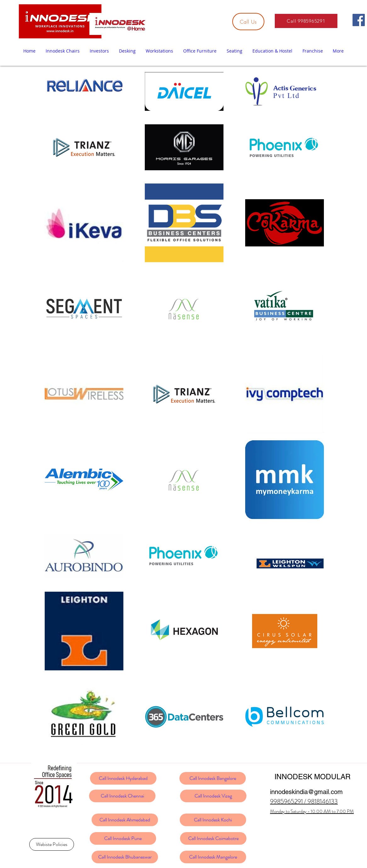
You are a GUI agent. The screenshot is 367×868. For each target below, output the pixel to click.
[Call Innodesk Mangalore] (213, 857)
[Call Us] (248, 22)
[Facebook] (359, 20)
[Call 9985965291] (306, 21)
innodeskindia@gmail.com (306, 792)
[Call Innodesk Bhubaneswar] (125, 857)
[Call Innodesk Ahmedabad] (125, 820)
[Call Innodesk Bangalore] (213, 778)
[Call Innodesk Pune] (123, 838)
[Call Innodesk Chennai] (122, 796)
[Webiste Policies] (52, 844)
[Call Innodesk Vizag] (213, 796)
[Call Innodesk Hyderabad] (123, 778)
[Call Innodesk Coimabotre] (213, 838)
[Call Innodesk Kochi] (213, 820)
